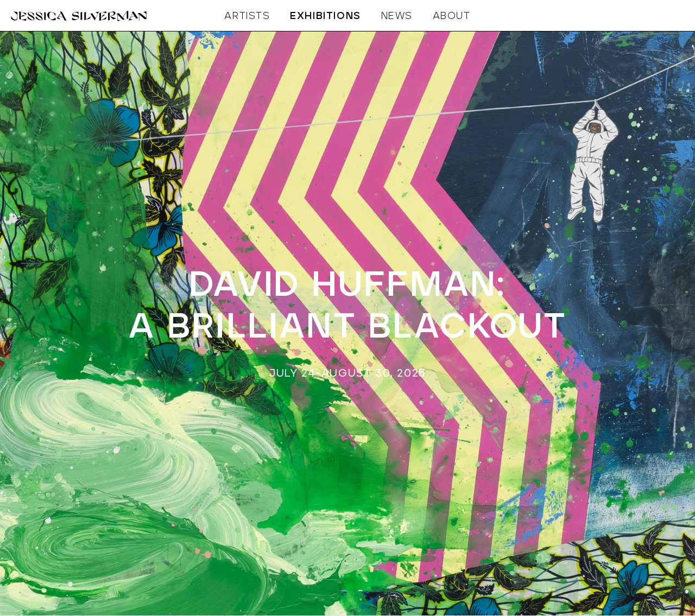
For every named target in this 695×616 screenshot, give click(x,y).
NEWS (397, 16)
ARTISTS (247, 16)
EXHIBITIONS (326, 16)
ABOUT (452, 16)
